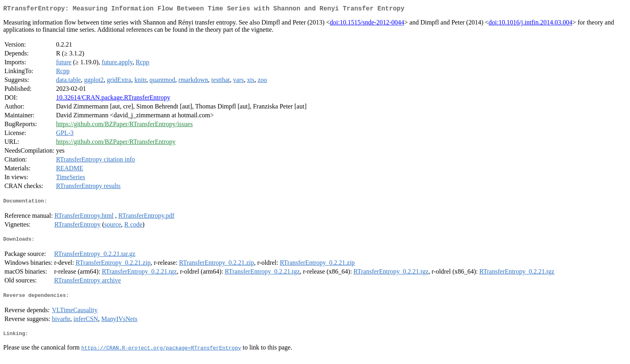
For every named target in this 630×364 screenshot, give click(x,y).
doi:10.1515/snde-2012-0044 (367, 24)
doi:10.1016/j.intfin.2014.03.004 (530, 24)
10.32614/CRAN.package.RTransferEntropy (113, 99)
